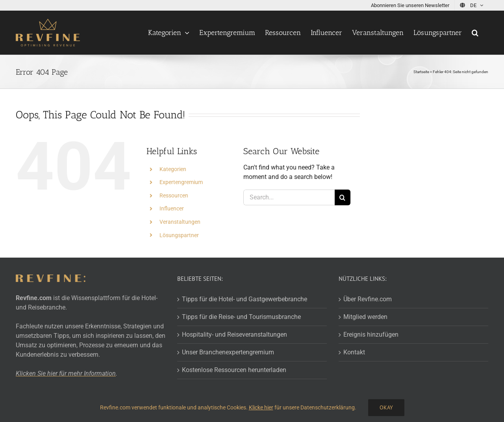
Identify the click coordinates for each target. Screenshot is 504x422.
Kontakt (354, 352)
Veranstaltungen (180, 222)
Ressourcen (174, 195)
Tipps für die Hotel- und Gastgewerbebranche (245, 299)
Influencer (172, 208)
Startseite (421, 72)
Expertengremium (181, 182)
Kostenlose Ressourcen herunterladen (234, 370)
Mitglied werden (365, 317)
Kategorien (173, 169)
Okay (386, 407)
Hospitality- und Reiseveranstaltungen (234, 334)
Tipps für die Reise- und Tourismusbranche (241, 317)
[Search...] (289, 197)
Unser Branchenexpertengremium (228, 352)
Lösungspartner (179, 235)
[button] (475, 33)
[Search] (343, 197)
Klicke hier (261, 407)
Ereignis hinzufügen (371, 334)
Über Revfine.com (368, 299)
